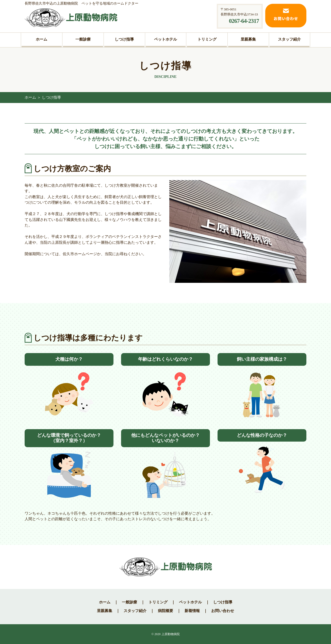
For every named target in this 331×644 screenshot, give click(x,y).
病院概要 (165, 611)
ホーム (30, 97)
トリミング (158, 602)
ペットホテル (190, 602)
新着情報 (192, 611)
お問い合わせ (223, 611)
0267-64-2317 (244, 21)
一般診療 (129, 602)
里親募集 (105, 611)
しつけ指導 (223, 602)
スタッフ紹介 (135, 611)
